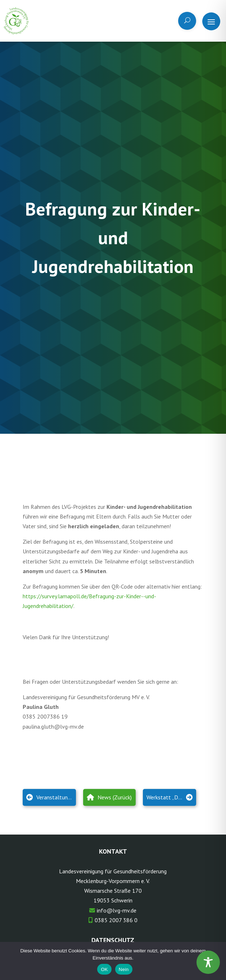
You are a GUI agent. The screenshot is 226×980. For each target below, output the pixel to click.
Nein (124, 969)
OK (104, 969)
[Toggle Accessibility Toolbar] (208, 962)
